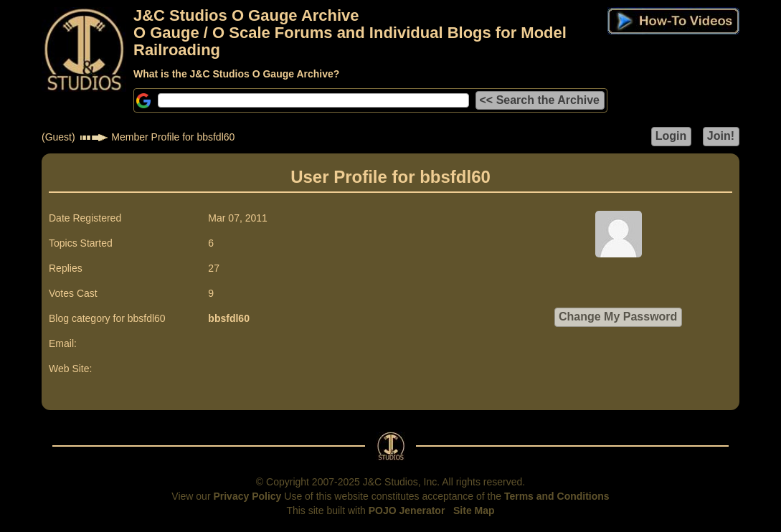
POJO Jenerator (407, 510)
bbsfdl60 (229, 318)
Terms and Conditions (557, 496)
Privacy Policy (247, 496)
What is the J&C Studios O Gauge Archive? (236, 74)
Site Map (474, 510)
